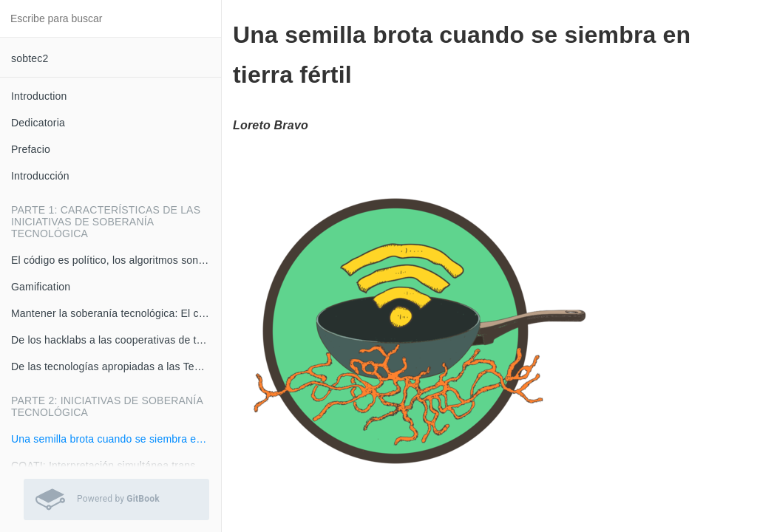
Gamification (41, 287)
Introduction (39, 96)
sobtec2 (30, 58)
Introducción (40, 176)
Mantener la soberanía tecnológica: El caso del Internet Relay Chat (116, 313)
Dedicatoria (38, 123)
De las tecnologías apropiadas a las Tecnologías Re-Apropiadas (116, 366)
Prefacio (31, 149)
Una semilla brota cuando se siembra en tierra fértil (116, 439)
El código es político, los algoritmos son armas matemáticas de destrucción (116, 260)
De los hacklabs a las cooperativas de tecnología (116, 340)
